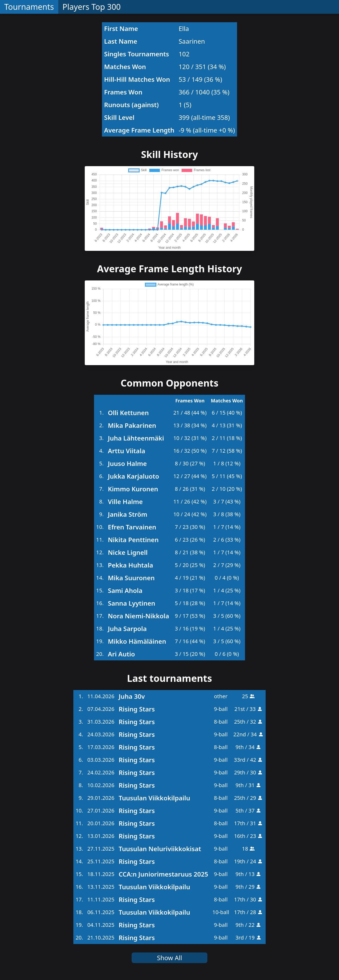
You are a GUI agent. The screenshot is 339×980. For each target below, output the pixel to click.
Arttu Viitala (126, 451)
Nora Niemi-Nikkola (138, 616)
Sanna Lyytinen (131, 603)
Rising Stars (137, 709)
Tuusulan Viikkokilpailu (154, 798)
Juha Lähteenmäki (136, 438)
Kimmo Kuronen (133, 489)
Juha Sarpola (127, 629)
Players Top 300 (92, 7)
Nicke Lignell (128, 552)
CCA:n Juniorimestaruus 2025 (163, 874)
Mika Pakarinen (132, 425)
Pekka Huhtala (130, 565)
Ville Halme (125, 502)
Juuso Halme (127, 463)
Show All (170, 958)
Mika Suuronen (131, 578)
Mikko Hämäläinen (137, 641)
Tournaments (29, 7)
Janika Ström (128, 514)
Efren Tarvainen (132, 527)
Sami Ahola (125, 590)
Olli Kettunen (128, 413)
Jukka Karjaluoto (133, 476)
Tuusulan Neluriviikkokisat (160, 849)
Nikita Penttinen (133, 540)
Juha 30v (132, 696)
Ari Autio (121, 654)
